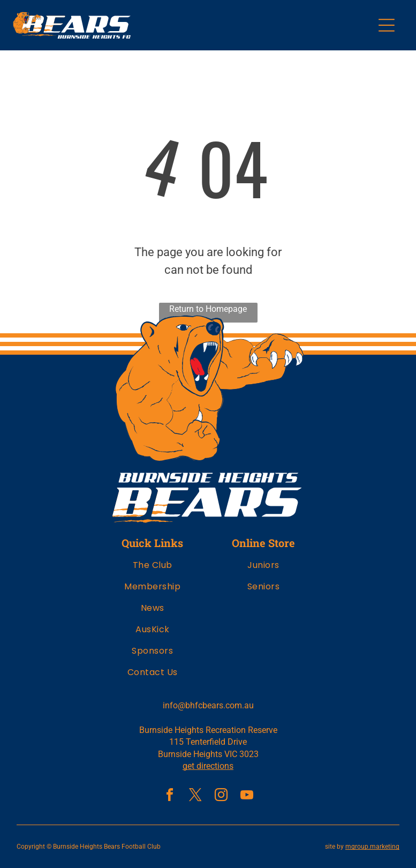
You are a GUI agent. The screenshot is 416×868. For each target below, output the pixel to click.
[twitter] (195, 796)
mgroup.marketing (372, 847)
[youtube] (247, 796)
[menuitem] (153, 569)
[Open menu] (387, 25)
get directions (208, 766)
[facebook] (170, 796)
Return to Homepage (208, 309)
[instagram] (221, 796)
